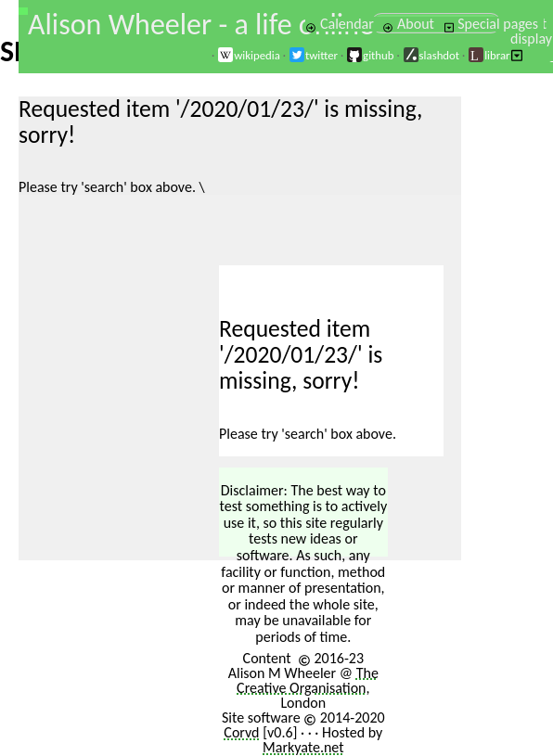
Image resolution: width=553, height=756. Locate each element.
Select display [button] (531, 38)
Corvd (241, 732)
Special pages (491, 24)
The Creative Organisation (308, 680)
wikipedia (249, 55)
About (408, 24)
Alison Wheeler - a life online (201, 25)
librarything (504, 55)
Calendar (340, 24)
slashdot (431, 55)
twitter (313, 55)
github (370, 55)
